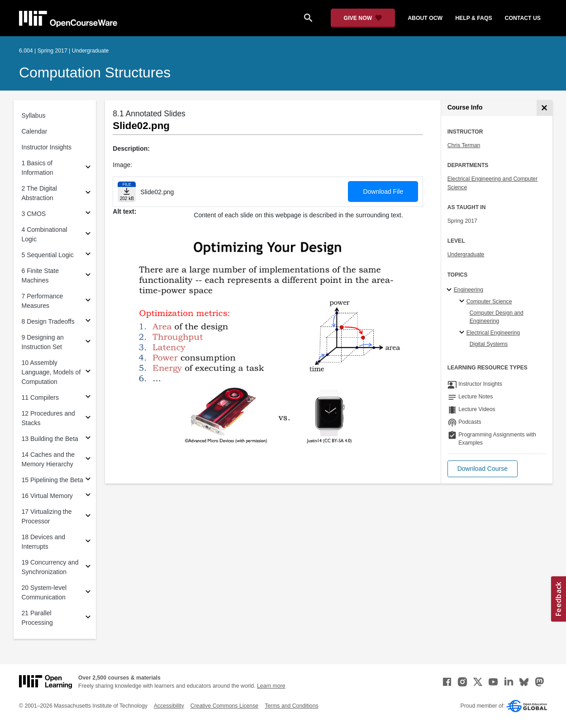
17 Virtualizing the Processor (47, 516)
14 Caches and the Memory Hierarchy (48, 459)
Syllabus (34, 115)
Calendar (35, 131)
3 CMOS (34, 214)
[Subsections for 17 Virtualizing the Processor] (88, 517)
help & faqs (473, 18)
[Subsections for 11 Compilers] (88, 398)
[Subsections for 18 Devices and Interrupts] (88, 542)
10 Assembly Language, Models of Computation (51, 372)
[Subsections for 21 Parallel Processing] (88, 618)
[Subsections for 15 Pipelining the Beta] (88, 480)
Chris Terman (464, 145)
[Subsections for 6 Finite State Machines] (88, 276)
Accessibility (169, 706)
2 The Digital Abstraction (39, 193)
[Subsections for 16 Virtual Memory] (88, 496)
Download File (383, 192)
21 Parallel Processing (37, 618)
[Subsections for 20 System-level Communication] (88, 593)
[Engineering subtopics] (450, 290)
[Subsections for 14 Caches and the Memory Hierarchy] (88, 460)
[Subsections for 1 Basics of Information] (88, 168)
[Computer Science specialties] (463, 302)
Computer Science (489, 302)
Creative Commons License (224, 706)
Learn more (271, 686)
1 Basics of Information (38, 168)
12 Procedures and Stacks (48, 418)
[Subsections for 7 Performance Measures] (88, 301)
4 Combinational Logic (45, 234)
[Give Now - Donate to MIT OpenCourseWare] (363, 18)
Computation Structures (95, 72)
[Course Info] (545, 108)
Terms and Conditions (291, 706)
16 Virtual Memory (47, 496)
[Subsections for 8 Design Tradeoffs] (88, 322)
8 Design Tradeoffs (48, 321)
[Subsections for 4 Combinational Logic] (88, 235)
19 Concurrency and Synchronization (50, 567)
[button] (483, 469)
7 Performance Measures (43, 301)
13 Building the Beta (50, 439)
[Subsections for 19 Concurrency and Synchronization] (88, 568)
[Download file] (127, 192)
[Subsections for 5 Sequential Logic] (88, 255)
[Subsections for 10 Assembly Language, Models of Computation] (88, 372)
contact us (523, 18)
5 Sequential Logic (48, 255)
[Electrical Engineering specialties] (463, 333)
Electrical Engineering (493, 333)
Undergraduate (466, 254)
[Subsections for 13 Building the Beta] (88, 439)
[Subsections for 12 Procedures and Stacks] (88, 419)
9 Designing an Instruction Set (43, 342)
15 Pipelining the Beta (52, 480)
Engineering (468, 290)
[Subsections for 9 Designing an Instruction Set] (88, 342)
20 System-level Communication (44, 592)
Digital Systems (489, 344)
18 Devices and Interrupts (44, 542)
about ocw (425, 18)
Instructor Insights (47, 147)
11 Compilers (40, 398)
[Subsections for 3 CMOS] (88, 214)
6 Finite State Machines (40, 275)
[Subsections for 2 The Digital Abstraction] (88, 194)
